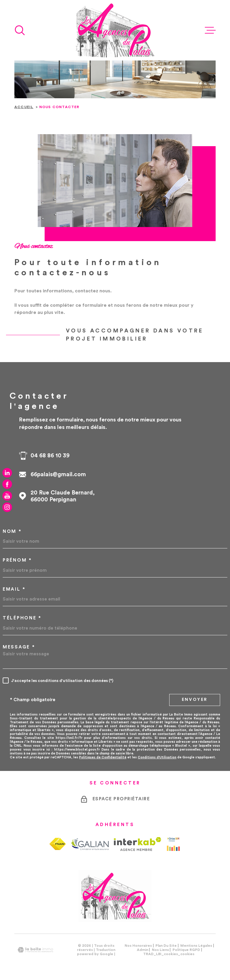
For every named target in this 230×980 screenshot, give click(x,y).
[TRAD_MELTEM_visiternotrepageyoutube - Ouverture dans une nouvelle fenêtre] (7, 496)
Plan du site (166, 946)
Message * (19, 647)
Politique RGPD (186, 950)
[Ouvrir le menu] (210, 30)
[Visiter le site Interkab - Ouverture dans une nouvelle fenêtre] (138, 844)
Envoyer (195, 700)
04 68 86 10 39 (50, 456)
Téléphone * (22, 618)
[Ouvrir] (20, 30)
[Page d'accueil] (115, 30)
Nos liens (160, 950)
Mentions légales (196, 946)
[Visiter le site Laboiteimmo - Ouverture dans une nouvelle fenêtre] (35, 950)
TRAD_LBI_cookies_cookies (169, 954)
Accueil (24, 107)
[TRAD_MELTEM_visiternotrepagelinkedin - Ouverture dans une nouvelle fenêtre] (7, 473)
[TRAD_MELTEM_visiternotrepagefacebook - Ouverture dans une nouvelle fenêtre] (7, 484)
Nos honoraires (138, 946)
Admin (143, 950)
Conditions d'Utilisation (157, 757)
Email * (14, 589)
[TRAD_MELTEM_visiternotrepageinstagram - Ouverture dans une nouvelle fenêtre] (7, 507)
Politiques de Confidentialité (103, 757)
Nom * (12, 531)
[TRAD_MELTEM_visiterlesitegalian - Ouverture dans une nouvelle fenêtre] (90, 844)
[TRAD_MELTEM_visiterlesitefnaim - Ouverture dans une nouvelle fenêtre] (58, 844)
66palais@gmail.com (58, 475)
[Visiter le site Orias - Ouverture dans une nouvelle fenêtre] (173, 844)
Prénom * (17, 560)
